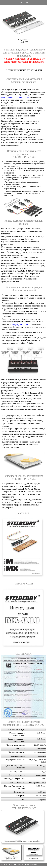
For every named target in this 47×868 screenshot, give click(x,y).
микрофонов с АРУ (21, 324)
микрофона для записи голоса (15, 97)
